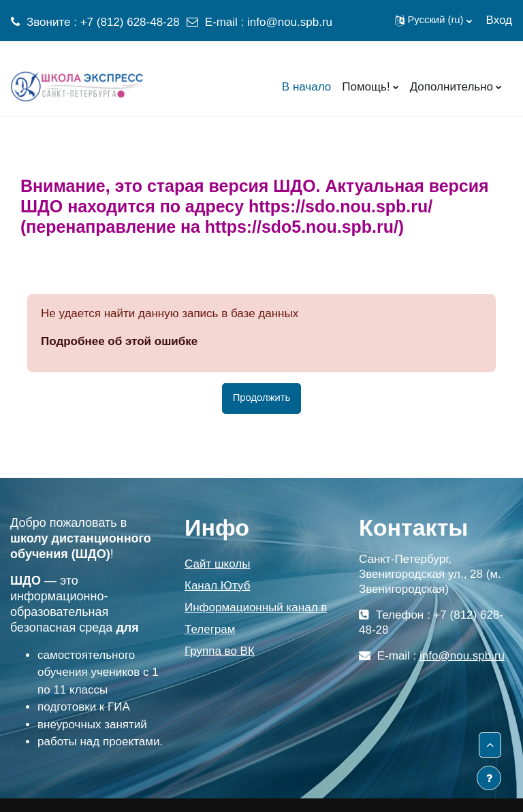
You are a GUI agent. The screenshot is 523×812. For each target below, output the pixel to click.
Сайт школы (217, 564)
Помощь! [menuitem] (366, 87)
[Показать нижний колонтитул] (489, 778)
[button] (433, 20)
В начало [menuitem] (306, 87)
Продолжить (262, 397)
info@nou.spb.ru (290, 22)
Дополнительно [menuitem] (451, 87)
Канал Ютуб (217, 586)
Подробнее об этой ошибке (119, 341)
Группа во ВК (220, 651)
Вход (499, 20)
